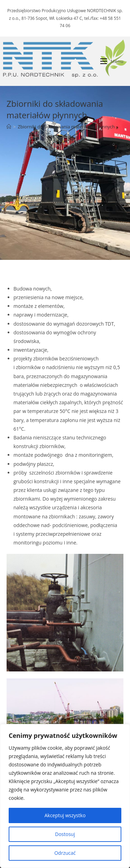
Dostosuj (65, 834)
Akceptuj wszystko (65, 815)
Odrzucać (65, 853)
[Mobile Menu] (112, 61)
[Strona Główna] (9, 127)
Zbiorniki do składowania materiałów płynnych (66, 127)
